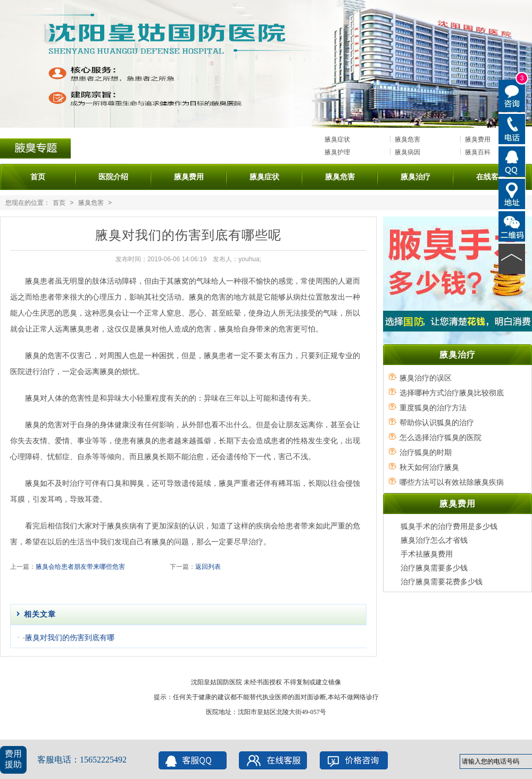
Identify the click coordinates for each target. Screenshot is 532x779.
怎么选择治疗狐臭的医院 (440, 437)
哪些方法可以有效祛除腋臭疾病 (452, 482)
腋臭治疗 (415, 177)
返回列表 (208, 567)
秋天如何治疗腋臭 (429, 467)
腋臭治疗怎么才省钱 (434, 540)
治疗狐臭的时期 (426, 452)
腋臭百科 (478, 152)
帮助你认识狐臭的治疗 (437, 422)
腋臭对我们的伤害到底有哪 (70, 637)
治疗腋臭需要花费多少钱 (442, 582)
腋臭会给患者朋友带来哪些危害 (80, 567)
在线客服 (491, 177)
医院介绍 (113, 177)
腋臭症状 (337, 139)
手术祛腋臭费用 (427, 554)
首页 (38, 177)
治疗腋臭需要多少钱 (434, 568)
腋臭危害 (408, 139)
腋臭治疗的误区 (426, 378)
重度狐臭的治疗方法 (433, 408)
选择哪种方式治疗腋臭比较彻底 (452, 393)
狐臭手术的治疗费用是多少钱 (449, 526)
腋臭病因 (408, 152)
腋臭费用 (478, 139)
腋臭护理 (337, 152)
